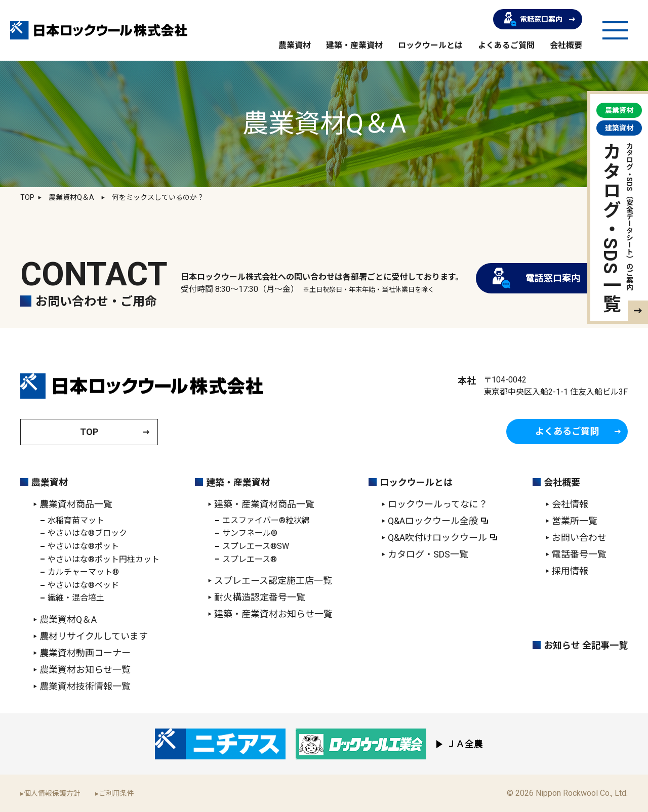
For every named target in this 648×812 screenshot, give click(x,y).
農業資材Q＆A (68, 619)
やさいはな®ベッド (83, 585)
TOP (27, 197)
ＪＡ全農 (465, 744)
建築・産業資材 (354, 45)
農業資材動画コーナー (85, 653)
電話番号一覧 (579, 554)
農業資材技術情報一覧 (85, 686)
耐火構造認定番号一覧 (260, 597)
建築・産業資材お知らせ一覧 (273, 614)
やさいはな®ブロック (87, 533)
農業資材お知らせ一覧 (85, 670)
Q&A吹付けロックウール (437, 538)
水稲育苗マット (76, 520)
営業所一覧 (575, 521)
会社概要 (566, 45)
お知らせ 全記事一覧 (586, 645)
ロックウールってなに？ (438, 504)
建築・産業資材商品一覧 (264, 504)
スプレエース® (250, 559)
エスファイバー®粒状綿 (266, 520)
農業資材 (295, 45)
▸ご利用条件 (115, 793)
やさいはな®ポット (83, 546)
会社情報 (570, 504)
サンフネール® (250, 533)
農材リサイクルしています (94, 636)
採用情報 (570, 571)
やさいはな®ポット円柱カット (104, 559)
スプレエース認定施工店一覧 (273, 581)
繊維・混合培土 (76, 598)
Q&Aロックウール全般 (433, 521)
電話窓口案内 (533, 19)
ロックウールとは (430, 45)
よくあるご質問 (506, 45)
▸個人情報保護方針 (50, 793)
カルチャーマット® (83, 572)
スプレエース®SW (256, 546)
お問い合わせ (579, 538)
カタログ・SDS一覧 (428, 554)
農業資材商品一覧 (76, 504)
